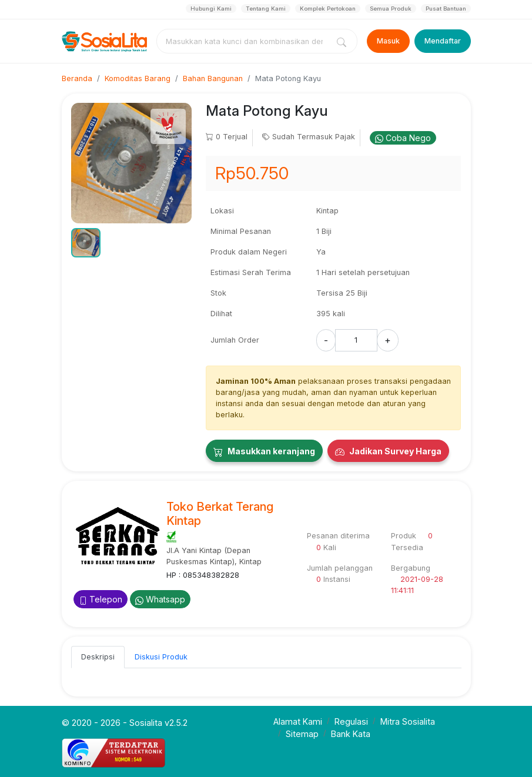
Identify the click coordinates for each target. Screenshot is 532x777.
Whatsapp (160, 599)
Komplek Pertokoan (328, 9)
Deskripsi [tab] (98, 657)
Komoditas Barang (138, 78)
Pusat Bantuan (446, 9)
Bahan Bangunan (213, 78)
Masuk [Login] (388, 41)
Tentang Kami (266, 9)
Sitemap (302, 734)
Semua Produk (391, 9)
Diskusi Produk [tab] (161, 657)
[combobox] (245, 41)
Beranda (77, 78)
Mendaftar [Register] (443, 41)
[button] (86, 243)
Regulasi (351, 721)
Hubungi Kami (211, 9)
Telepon (101, 599)
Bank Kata (351, 734)
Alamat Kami (298, 721)
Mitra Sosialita (408, 721)
